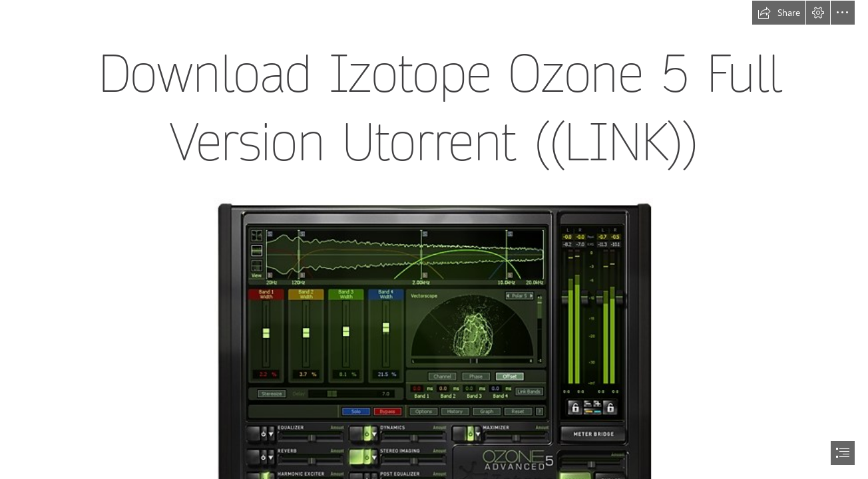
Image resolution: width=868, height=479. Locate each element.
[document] (434, 239)
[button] (779, 13)
